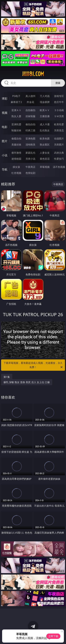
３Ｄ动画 (59, 110)
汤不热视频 (59, 167)
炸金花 (30, 102)
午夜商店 (30, 167)
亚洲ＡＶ (16, 110)
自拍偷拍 (30, 110)
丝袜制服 (30, 116)
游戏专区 (59, 96)
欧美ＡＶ (45, 110)
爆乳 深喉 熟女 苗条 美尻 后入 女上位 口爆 (27, 382)
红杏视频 (16, 173)
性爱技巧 (59, 159)
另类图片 (59, 145)
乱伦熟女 (45, 130)
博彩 (5, 99)
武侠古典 (59, 153)
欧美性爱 (59, 124)
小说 (5, 155)
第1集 (7, 377)
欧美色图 (45, 138)
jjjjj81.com (33, 74)
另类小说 (30, 159)
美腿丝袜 (16, 145)
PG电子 (16, 96)
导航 (5, 169)
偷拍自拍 (30, 124)
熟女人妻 (16, 116)
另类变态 (59, 130)
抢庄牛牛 (59, 102)
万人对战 (45, 96)
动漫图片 (59, 138)
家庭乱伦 (30, 153)
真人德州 (30, 96)
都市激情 (16, 153)
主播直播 (45, 116)
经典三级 (30, 130)
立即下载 (53, 636)
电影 (5, 127)
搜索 (58, 83)
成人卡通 (45, 124)
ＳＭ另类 (59, 116)
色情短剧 (30, 173)
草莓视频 (45, 167)
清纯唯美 (30, 145)
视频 (5, 113)
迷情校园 (16, 159)
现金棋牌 (45, 102)
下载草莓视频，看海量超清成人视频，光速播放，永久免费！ (33, 365)
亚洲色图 (30, 138)
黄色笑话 (45, 159)
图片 (5, 141)
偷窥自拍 (16, 138)
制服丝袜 (16, 130)
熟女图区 (45, 145)
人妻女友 (45, 153)
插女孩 (16, 167)
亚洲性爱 (16, 124)
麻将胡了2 (16, 102)
